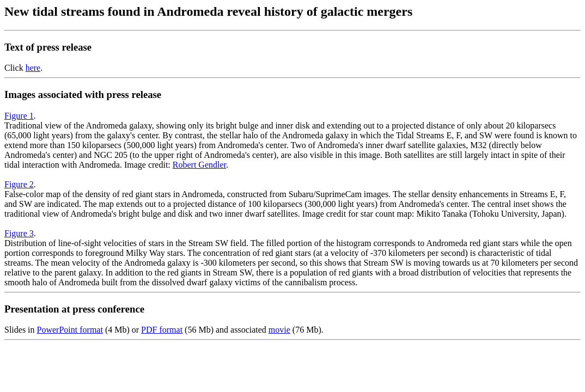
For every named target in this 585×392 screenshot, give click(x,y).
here (33, 68)
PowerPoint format (70, 330)
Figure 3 (19, 233)
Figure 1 (19, 116)
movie (279, 330)
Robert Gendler (199, 165)
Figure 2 (19, 184)
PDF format (162, 330)
